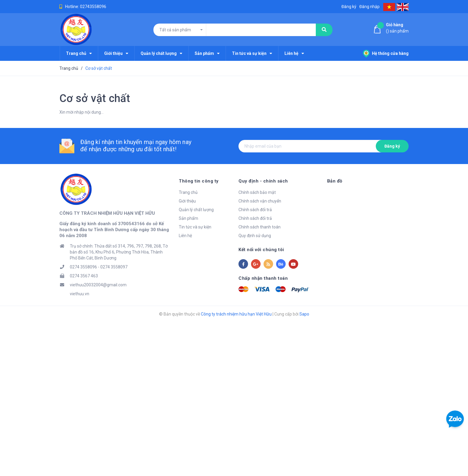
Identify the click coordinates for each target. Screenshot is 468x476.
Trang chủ (188, 192)
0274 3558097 (114, 267)
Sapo (304, 314)
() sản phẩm (397, 28)
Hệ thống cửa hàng (386, 53)
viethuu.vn (80, 294)
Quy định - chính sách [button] (263, 181)
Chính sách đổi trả (255, 210)
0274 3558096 (83, 267)
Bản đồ (335, 181)
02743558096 (93, 7)
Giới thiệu (187, 201)
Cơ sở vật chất (95, 98)
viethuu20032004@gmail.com (98, 285)
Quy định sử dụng (255, 236)
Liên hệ (185, 236)
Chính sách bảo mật (257, 192)
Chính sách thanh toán (260, 227)
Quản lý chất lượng (196, 210)
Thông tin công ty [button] (199, 181)
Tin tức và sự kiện (195, 227)
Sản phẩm (188, 218)
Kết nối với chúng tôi (261, 250)
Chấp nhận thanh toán (263, 278)
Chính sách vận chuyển (260, 201)
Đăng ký (392, 146)
